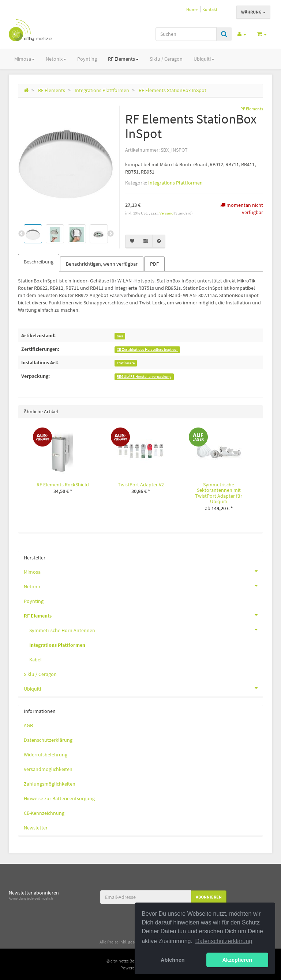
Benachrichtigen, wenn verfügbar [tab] (102, 264)
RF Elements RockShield (63, 485)
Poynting (87, 59)
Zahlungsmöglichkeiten (50, 784)
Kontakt (210, 9)
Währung (253, 12)
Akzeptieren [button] (237, 960)
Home (192, 9)
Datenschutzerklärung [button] (224, 941)
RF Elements (123, 59)
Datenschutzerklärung (48, 740)
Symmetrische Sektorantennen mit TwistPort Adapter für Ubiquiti (219, 493)
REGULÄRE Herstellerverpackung (144, 377)
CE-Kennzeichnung (44, 813)
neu (120, 336)
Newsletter (36, 828)
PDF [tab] (154, 264)
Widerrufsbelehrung (46, 755)
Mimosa (25, 59)
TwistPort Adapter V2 (141, 485)
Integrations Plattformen (175, 183)
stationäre (126, 363)
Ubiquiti (204, 59)
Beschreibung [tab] (39, 262)
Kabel (35, 660)
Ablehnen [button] (173, 960)
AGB (28, 725)
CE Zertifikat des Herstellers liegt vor (147, 350)
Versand (167, 213)
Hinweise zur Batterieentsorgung (59, 798)
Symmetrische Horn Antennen (146, 630)
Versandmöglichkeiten (48, 769)
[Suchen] (186, 34)
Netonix (56, 59)
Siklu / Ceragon (166, 59)
